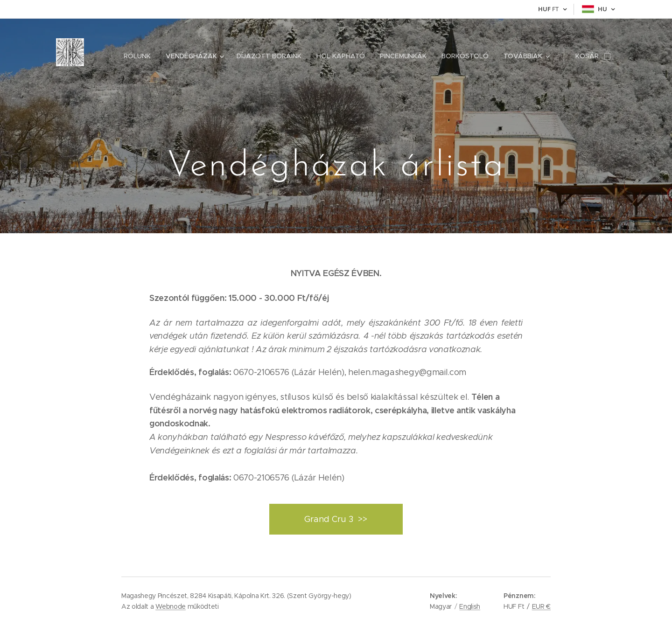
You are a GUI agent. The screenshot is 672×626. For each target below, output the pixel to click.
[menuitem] (140, 56)
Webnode (171, 606)
